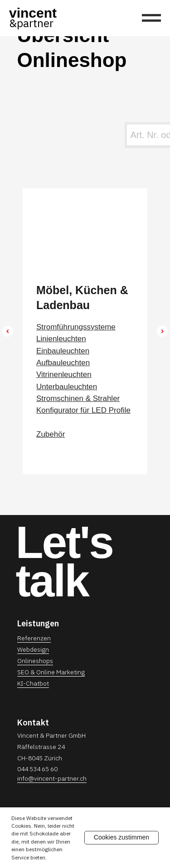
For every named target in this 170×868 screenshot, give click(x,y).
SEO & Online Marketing (51, 672)
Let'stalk (64, 561)
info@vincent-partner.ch (52, 778)
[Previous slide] (8, 331)
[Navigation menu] (151, 18)
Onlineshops (35, 661)
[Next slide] (162, 331)
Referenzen (34, 638)
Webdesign (33, 649)
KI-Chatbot (33, 683)
